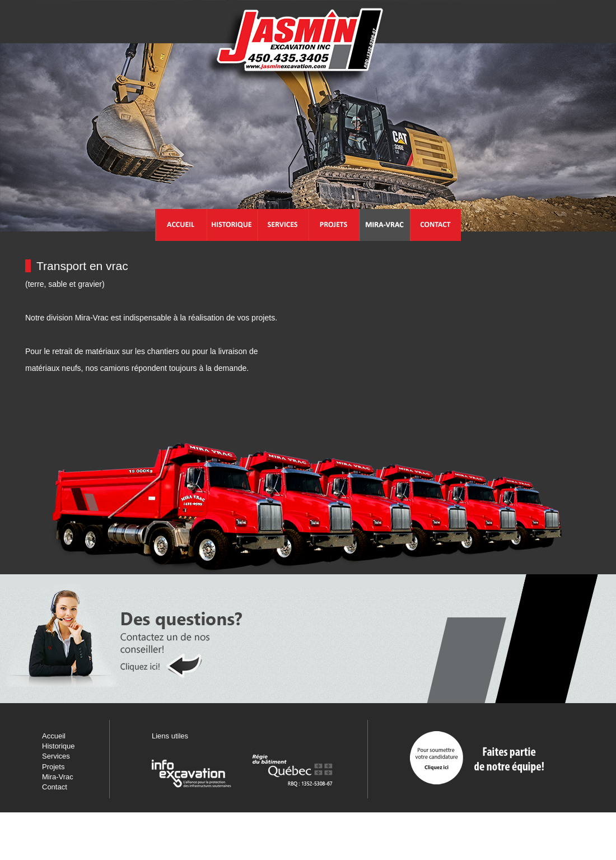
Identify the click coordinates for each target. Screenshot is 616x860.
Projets (53, 767)
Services (56, 756)
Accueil (54, 736)
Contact (55, 787)
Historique (59, 746)
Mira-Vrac (58, 777)
